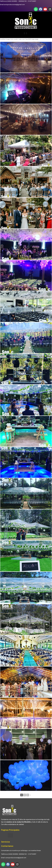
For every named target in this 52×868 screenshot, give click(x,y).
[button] (26, 34)
